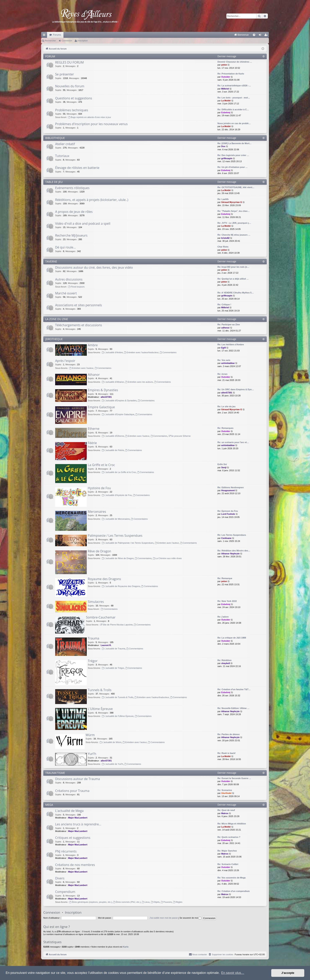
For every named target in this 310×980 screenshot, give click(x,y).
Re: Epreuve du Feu (228, 511)
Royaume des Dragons (104, 579)
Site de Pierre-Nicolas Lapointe (116, 625)
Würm (90, 735)
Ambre (93, 345)
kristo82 (225, 238)
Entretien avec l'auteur (81, 368)
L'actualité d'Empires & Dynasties (119, 401)
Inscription (83, 41)
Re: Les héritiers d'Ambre (231, 344)
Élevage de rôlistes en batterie (77, 168)
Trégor (93, 661)
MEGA (49, 805)
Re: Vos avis (224, 360)
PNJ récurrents (66, 851)
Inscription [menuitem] (267, 36)
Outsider (226, 77)
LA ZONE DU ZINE (57, 319)
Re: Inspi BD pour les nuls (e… (233, 267)
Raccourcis (45, 36)
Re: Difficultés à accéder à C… (233, 109)
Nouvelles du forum (70, 86)
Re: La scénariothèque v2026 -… (234, 86)
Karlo (126, 947)
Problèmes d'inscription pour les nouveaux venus (91, 124)
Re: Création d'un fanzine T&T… (234, 689)
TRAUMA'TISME (55, 773)
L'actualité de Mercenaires (116, 519)
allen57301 (106, 397)
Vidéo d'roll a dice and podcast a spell (83, 224)
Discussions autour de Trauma (77, 779)
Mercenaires (97, 512)
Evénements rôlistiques (72, 188)
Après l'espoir (65, 361)
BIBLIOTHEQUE (55, 138)
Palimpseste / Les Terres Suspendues (115, 536)
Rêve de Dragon (99, 551)
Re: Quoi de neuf (226, 810)
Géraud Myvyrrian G (232, 202)
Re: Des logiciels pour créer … (233, 155)
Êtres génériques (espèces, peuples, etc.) (91, 902)
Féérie (92, 443)
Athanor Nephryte (230, 554)
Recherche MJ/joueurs (71, 235)
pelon (224, 65)
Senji (224, 467)
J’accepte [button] (288, 973)
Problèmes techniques (72, 110)
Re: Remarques (225, 428)
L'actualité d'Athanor (113, 382)
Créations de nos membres (75, 865)
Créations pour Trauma (72, 791)
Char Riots (223, 247)
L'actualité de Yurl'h (113, 764)
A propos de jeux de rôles (74, 212)
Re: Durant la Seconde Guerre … (234, 778)
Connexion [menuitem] (261, 36)
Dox (223, 146)
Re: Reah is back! (227, 753)
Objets (155, 902)
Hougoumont (228, 490)
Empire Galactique (101, 407)
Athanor (94, 375)
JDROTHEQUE (54, 339)
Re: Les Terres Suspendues (232, 535)
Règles (178, 902)
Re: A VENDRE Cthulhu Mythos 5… (236, 293)
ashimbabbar (228, 363)
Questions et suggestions (74, 98)
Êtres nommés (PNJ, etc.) (127, 902)
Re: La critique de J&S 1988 (232, 638)
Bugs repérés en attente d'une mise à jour (90, 117)
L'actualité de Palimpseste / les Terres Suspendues (128, 543)
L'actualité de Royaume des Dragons (121, 586)
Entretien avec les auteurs (139, 382)
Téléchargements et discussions (79, 325)
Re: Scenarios (225, 790)
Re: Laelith (223, 199)
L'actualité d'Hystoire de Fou (117, 495)
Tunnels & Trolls (100, 690)
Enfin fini (222, 464)
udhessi (225, 328)
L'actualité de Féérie (113, 450)
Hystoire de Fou (99, 488)
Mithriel (225, 89)
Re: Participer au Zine (229, 324)
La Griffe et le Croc (101, 465)
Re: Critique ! (224, 304)
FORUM (50, 56)
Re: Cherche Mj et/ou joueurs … (234, 235)
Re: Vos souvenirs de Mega (232, 878)
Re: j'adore (223, 617)
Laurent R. (106, 645)
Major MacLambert (78, 818)
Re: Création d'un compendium (234, 891)
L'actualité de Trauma (114, 649)
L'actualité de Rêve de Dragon (118, 558)
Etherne (94, 429)
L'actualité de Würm (111, 742)
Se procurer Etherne (180, 436)
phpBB (146, 963)
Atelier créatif (65, 144)
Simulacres (96, 602)
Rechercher (50, 41)
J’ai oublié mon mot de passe (164, 918)
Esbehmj (226, 112)
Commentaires (168, 352)
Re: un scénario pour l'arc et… (233, 442)
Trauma (94, 638)
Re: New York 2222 (227, 601)
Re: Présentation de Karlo (231, 74)
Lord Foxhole (228, 514)
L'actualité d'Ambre (112, 352)
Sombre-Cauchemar (101, 617)
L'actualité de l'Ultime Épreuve (118, 716)
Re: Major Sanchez (227, 851)
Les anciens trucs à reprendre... (78, 824)
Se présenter (65, 74)
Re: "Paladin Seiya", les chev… (234, 211)
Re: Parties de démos (229, 734)
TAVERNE (51, 261)
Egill (224, 348)
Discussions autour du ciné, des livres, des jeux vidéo (94, 267)
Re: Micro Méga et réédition (232, 824)
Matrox (225, 813)
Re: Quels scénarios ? (229, 837)
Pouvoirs (166, 902)
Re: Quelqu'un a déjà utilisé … (233, 279)
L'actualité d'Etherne (113, 436)
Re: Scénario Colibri (228, 864)
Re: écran (222, 374)
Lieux (146, 902)
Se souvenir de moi (190, 918)
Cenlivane (226, 538)
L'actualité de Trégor (113, 668)
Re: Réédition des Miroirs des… (234, 551)
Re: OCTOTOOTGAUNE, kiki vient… (236, 187)
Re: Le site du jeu (226, 406)
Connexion (67, 41)
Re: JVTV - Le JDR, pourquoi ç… (234, 223)
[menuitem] (200, 35)
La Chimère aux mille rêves (167, 558)
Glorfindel (226, 793)
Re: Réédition (224, 660)
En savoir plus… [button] (233, 973)
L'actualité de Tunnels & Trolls (118, 697)
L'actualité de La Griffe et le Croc (119, 472)
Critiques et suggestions (73, 838)
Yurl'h (92, 754)
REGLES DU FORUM (69, 62)
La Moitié (226, 101)
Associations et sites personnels (78, 305)
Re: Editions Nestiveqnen (231, 487)
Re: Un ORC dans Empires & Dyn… (236, 389)
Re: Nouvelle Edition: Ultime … (233, 708)
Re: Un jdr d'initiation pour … (232, 167)
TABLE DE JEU (54, 182)
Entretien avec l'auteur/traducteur (141, 352)
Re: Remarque (225, 578)
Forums (57, 35)
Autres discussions (69, 279)
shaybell (226, 663)
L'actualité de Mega (69, 811)
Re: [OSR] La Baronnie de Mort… (234, 143)
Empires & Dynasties (103, 390)
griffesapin (227, 158)
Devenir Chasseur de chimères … (235, 62)
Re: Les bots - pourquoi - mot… (234, 98)
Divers (60, 878)
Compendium (65, 892)
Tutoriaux (62, 156)
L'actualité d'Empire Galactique (118, 414)
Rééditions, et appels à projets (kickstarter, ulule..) (92, 200)
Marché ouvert (66, 293)
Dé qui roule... (65, 247)
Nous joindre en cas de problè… (234, 123)
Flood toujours (76, 287)
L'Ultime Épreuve (100, 709)
